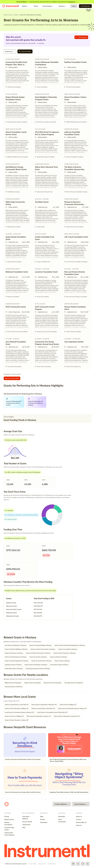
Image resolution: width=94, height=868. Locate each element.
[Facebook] (73, 864)
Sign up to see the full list (12, 378)
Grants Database (48, 6)
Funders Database (62, 804)
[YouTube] (83, 864)
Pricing (36, 6)
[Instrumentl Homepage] (10, 6)
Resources (63, 6)
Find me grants (81, 37)
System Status (52, 864)
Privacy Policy (32, 864)
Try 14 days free (85, 6)
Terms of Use (42, 864)
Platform (26, 6)
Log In (74, 6)
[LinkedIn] (88, 864)
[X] (78, 864)
